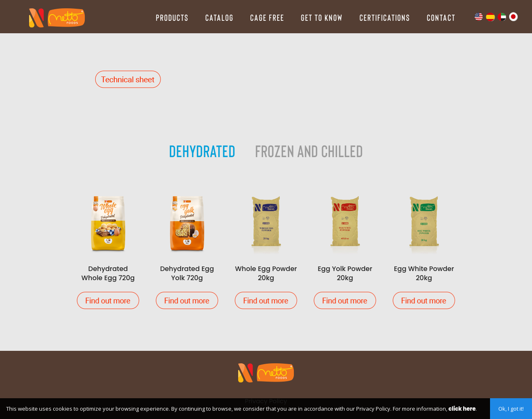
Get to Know (322, 17)
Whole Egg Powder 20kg (266, 251)
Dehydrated (202, 150)
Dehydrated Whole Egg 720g (108, 251)
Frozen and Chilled (309, 150)
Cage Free (267, 17)
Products (172, 17)
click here (462, 409)
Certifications (385, 17)
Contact (441, 17)
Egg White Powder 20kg (424, 251)
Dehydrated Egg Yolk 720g (187, 251)
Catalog (219, 17)
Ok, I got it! (511, 409)
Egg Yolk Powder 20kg (345, 251)
